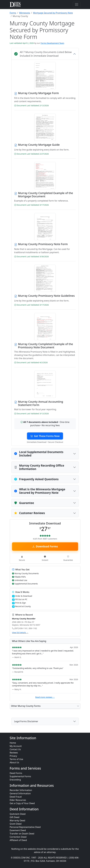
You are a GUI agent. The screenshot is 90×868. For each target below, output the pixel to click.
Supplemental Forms (20, 776)
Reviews (14, 753)
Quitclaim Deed (18, 814)
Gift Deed (15, 817)
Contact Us (15, 749)
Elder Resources (18, 800)
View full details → (20, 636)
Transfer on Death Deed (22, 834)
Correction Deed (18, 837)
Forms (13, 13)
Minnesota (25, 13)
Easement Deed (18, 830)
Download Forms (45, 550)
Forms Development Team (52, 43)
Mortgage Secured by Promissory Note (53, 13)
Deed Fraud (16, 797)
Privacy (13, 756)
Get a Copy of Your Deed (22, 803)
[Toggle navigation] (77, 5)
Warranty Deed (17, 820)
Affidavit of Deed (18, 840)
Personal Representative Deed (25, 827)
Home (13, 743)
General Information (20, 794)
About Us (14, 762)
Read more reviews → (45, 701)
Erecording (15, 780)
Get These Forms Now (45, 437)
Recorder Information (21, 790)
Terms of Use (16, 759)
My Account (16, 746)
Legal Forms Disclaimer (26, 725)
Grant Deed (16, 824)
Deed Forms (16, 773)
